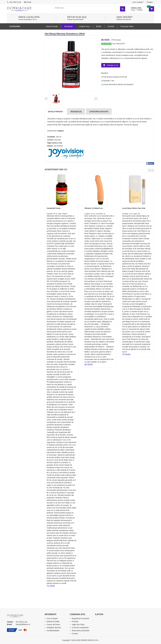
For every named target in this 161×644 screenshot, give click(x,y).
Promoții (111, 26)
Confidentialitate (53, 631)
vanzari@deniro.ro (23, 624)
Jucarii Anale (17, 85)
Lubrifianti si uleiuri (20, 32)
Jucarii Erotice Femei (21, 88)
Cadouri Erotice (18, 96)
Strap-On (15, 92)
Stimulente (68, 26)
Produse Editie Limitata (22, 115)
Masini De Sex (17, 104)
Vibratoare (16, 66)
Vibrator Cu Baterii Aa (94, 208)
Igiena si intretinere (20, 70)
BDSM (13, 81)
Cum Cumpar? (52, 618)
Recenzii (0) (76, 112)
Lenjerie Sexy (17, 73)
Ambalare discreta (54, 628)
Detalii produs (55, 112)
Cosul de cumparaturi (80, 628)
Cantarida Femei (54, 208)
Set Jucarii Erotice (20, 100)
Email (28, 2)
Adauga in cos (113, 65)
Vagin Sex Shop (78, 625)
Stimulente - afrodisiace (23, 58)
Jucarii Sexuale (52, 26)
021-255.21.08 (14, 2)
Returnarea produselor (81, 631)
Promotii (14, 107)
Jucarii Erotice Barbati (22, 62)
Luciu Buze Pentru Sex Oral (134, 208)
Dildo (13, 77)
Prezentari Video (19, 111)
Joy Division (58, 146)
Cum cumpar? (138, 2)
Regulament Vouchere (81, 618)
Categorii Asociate (99, 112)
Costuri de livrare (53, 625)
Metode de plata (53, 621)
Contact (150, 2)
